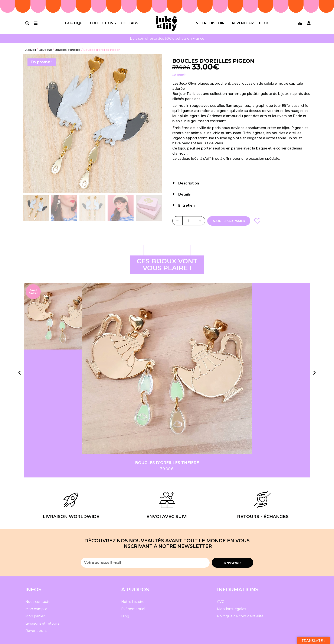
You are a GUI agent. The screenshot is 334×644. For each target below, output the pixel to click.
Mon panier (35, 616)
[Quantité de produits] (189, 221)
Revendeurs (36, 631)
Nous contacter (39, 602)
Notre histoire (211, 23)
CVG (221, 602)
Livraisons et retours (42, 623)
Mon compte (36, 609)
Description (189, 183)
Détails (184, 194)
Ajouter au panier (229, 221)
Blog (264, 23)
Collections (103, 23)
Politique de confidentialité (240, 616)
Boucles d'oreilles (68, 50)
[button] (242, 182)
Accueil (31, 50)
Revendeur (243, 23)
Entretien (186, 205)
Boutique (75, 23)
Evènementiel (133, 609)
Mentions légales (231, 609)
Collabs (130, 23)
